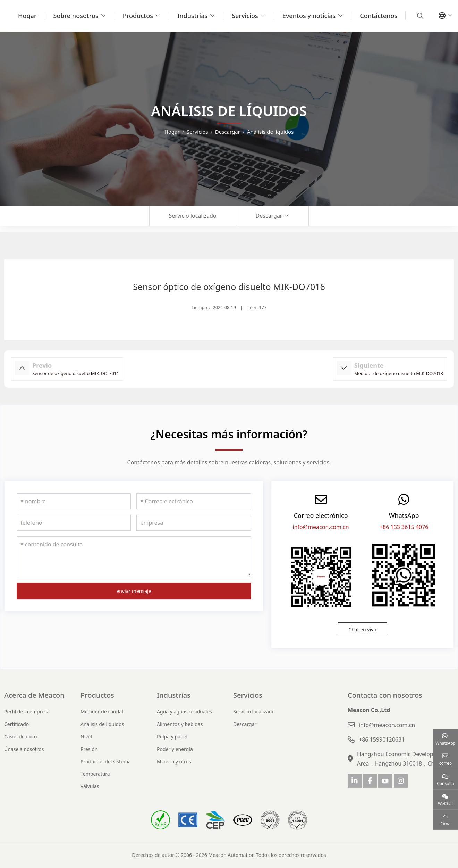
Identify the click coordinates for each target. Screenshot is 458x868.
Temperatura (95, 774)
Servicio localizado (193, 216)
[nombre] (74, 501)
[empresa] (193, 523)
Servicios (245, 16)
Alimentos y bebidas (180, 724)
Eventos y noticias (309, 16)
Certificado (16, 724)
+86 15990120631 (382, 739)
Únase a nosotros (24, 749)
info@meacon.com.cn (321, 527)
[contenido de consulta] (134, 557)
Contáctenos (379, 16)
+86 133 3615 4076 (404, 527)
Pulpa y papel (172, 737)
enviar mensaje (134, 591)
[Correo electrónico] (193, 501)
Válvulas (90, 786)
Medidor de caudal (102, 712)
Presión (89, 749)
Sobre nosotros (76, 16)
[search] (419, 16)
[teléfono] (74, 523)
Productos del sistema (106, 762)
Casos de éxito (21, 737)
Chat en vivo (362, 630)
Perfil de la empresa (27, 712)
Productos (138, 16)
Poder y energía (175, 749)
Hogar (27, 16)
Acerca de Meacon (34, 695)
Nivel (86, 737)
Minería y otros (174, 762)
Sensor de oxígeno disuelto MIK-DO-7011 (76, 373)
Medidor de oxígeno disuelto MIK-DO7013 (399, 373)
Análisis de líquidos (102, 724)
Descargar (269, 216)
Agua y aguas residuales (184, 712)
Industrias (192, 16)
